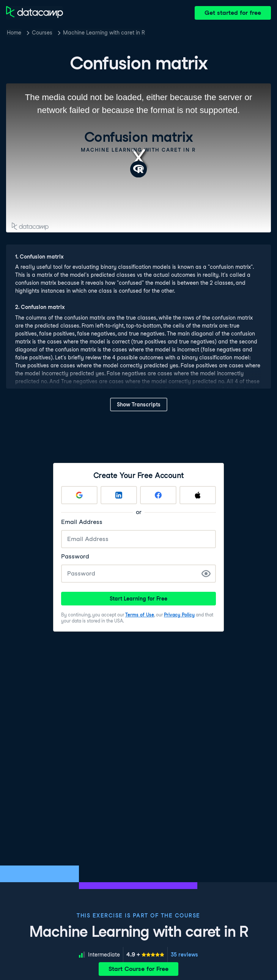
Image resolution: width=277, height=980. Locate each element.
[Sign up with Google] (79, 495)
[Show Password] (206, 574)
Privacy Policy (179, 615)
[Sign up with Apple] (198, 495)
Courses (42, 33)
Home (14, 33)
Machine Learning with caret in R (104, 33)
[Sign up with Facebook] (158, 495)
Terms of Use (140, 615)
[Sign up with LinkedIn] (119, 495)
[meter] (145, 955)
